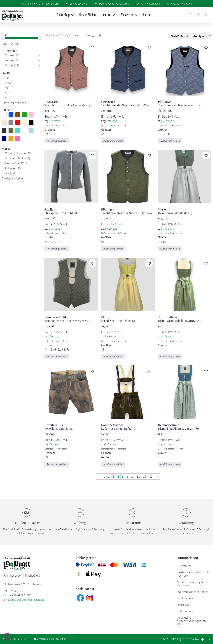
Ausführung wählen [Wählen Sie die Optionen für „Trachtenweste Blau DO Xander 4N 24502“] (113, 141)
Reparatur (133, 523)
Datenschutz (185, 611)
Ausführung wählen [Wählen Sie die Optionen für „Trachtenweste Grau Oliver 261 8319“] (57, 356)
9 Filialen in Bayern (27, 523)
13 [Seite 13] (151, 476)
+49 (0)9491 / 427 (19, 591)
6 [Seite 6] (128, 476)
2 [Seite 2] (109, 476)
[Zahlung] (80, 513)
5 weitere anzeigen (13, 178)
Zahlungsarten (186, 598)
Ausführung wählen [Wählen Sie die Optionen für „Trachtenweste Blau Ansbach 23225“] (170, 141)
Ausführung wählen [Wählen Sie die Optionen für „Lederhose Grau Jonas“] (57, 464)
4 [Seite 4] (118, 476)
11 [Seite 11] (138, 476)
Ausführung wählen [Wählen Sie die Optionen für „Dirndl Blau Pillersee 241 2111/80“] (170, 464)
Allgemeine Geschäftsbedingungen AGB (192, 621)
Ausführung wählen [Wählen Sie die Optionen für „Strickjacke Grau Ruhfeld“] (57, 249)
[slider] (3, 38)
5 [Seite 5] (123, 476)
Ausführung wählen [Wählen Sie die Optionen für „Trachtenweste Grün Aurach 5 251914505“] (113, 249)
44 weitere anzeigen (14, 103)
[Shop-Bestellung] (189, 36)
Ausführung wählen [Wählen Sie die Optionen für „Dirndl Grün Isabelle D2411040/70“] (170, 356)
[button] (92, 48)
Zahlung (80, 523)
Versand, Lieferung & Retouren (190, 584)
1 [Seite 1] (104, 476)
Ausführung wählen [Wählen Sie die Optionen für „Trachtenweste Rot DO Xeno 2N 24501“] (57, 141)
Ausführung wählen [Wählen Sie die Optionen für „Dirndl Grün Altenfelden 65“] (170, 249)
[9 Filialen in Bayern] (27, 513)
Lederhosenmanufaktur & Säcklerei (193, 574)
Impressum (184, 605)
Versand (55, 121)
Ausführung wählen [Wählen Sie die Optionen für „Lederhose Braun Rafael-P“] (113, 464)
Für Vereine (184, 566)
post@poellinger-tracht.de (28, 600)
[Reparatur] (133, 513)
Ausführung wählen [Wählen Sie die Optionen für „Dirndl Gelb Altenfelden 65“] (113, 356)
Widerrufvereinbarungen (193, 592)
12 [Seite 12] (144, 476)
